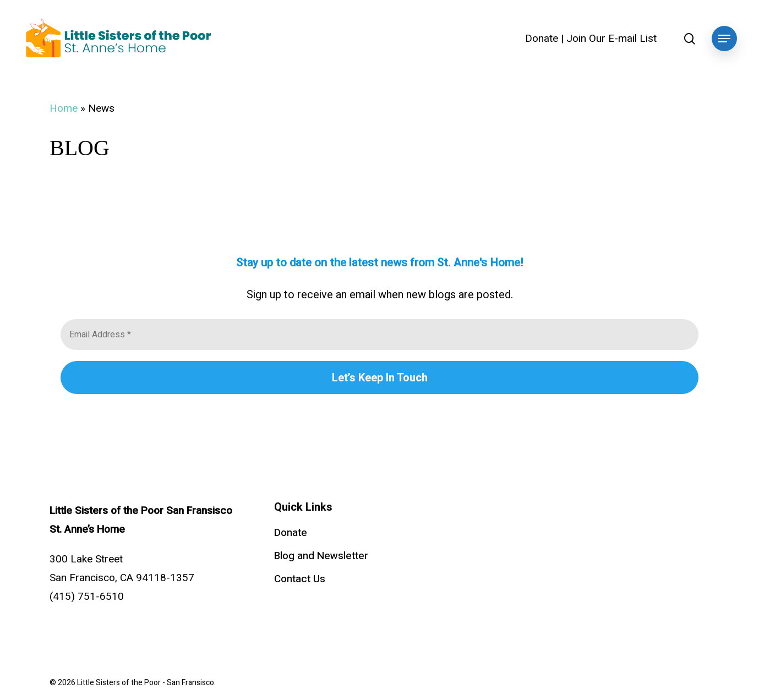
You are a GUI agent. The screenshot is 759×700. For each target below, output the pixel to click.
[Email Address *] (379, 335)
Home (64, 108)
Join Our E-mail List (611, 39)
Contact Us (300, 579)
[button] (724, 39)
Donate (542, 39)
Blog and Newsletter (321, 556)
